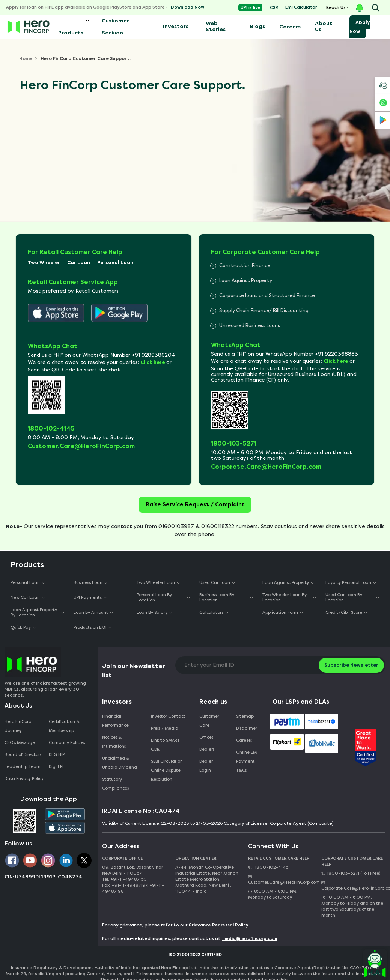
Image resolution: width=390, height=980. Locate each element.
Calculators (211, 613)
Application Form (280, 613)
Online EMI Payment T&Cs (247, 761)
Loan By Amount (91, 613)
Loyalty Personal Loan (348, 583)
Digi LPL (57, 767)
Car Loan (79, 263)
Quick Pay (21, 628)
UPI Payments (88, 598)
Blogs (257, 26)
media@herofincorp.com (250, 939)
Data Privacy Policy (24, 779)
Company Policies (67, 743)
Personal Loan (115, 263)
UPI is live (250, 8)
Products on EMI (90, 628)
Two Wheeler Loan (156, 583)
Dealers (207, 749)
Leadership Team (23, 767)
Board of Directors (23, 755)
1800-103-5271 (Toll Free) (351, 873)
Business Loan (88, 583)
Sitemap (245, 716)
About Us (324, 26)
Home (26, 58)
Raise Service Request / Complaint (195, 505)
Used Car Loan (215, 583)
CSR (274, 8)
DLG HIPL (58, 755)
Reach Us (336, 8)
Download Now (187, 7)
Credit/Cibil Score (344, 613)
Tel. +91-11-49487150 (124, 879)
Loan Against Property (286, 583)
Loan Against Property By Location (34, 612)
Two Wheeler (44, 263)
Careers (290, 27)
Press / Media (165, 728)
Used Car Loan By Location (344, 597)
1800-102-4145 (268, 867)
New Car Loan (25, 598)
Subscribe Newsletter (351, 665)
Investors (176, 26)
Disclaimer (247, 728)
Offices (206, 737)
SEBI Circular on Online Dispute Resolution (167, 770)
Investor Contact (168, 716)
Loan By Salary (152, 613)
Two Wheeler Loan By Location (285, 597)
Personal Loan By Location (154, 597)
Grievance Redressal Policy (218, 925)
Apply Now (360, 27)
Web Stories (216, 26)
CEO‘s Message (20, 743)
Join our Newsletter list (134, 671)
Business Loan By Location (217, 597)
